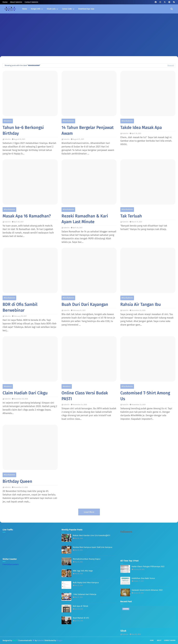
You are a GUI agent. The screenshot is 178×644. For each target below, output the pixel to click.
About (159, 640)
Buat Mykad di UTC (81, 618)
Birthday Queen (17, 481)
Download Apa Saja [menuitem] (86, 9)
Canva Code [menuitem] (67, 9)
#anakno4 (8, 121)
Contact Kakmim (31, 2)
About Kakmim (16, 2)
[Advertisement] (89, 33)
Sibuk (123, 631)
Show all (171, 65)
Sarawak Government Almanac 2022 (147, 590)
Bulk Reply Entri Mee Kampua (86, 583)
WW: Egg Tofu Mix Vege (83, 571)
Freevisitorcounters (11, 564)
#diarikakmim (68, 121)
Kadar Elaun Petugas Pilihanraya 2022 (148, 566)
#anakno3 (8, 386)
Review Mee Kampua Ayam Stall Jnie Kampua (93, 547)
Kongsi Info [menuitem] (36, 9)
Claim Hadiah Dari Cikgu (25, 393)
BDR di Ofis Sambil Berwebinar (20, 307)
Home (5, 2)
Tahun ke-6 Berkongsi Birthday (23, 130)
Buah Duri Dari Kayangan (85, 304)
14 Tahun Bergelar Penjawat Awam (88, 130)
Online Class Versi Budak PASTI (85, 396)
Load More (89, 512)
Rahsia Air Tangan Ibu (141, 304)
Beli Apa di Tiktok (80, 606)
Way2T (15, 640)
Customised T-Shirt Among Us (145, 396)
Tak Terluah (131, 216)
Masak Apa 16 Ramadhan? (27, 216)
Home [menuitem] (25, 9)
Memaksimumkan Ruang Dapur (87, 559)
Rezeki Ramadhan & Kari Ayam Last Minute (85, 219)
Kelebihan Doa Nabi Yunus (143, 578)
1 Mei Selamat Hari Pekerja (85, 594)
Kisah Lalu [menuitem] (51, 9)
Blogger (59, 640)
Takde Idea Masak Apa (141, 127)
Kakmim (8, 139)
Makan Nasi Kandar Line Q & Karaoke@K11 (92, 535)
